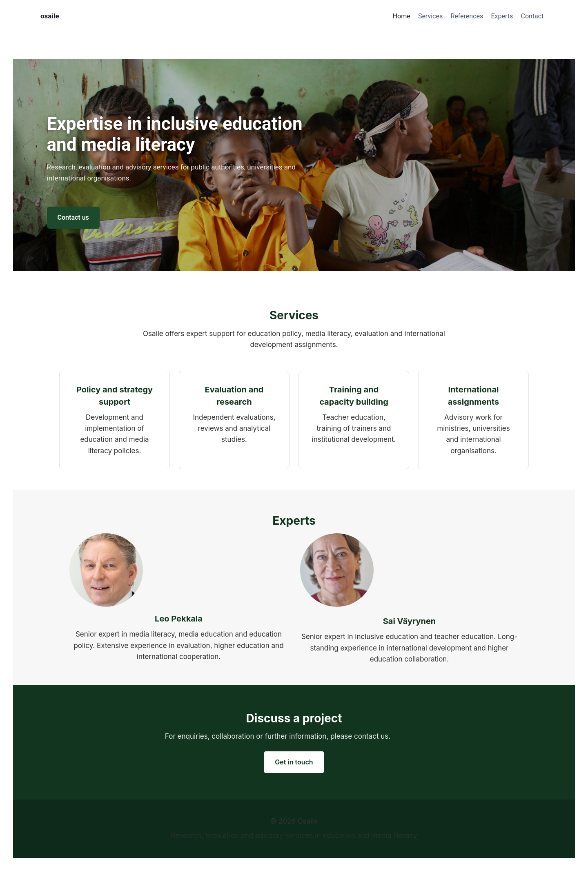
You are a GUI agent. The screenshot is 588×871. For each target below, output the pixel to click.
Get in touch (294, 762)
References (467, 16)
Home (402, 16)
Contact (532, 16)
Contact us (73, 217)
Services (430, 16)
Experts (502, 16)
